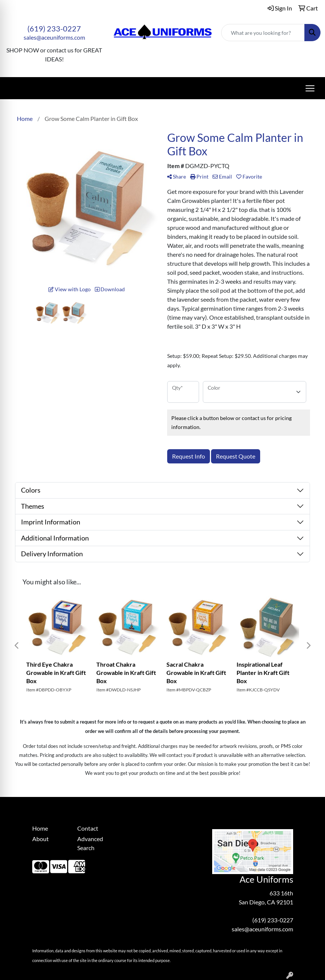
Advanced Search (90, 843)
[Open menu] (310, 88)
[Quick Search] (263, 33)
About (40, 839)
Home (40, 828)
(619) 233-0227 (54, 28)
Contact (88, 828)
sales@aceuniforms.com (54, 37)
